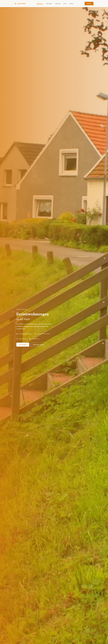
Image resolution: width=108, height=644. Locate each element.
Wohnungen (49, 4)
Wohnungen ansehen (39, 345)
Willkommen (40, 4)
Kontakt (71, 4)
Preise (65, 4)
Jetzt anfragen (23, 345)
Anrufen (89, 4)
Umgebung (58, 4)
